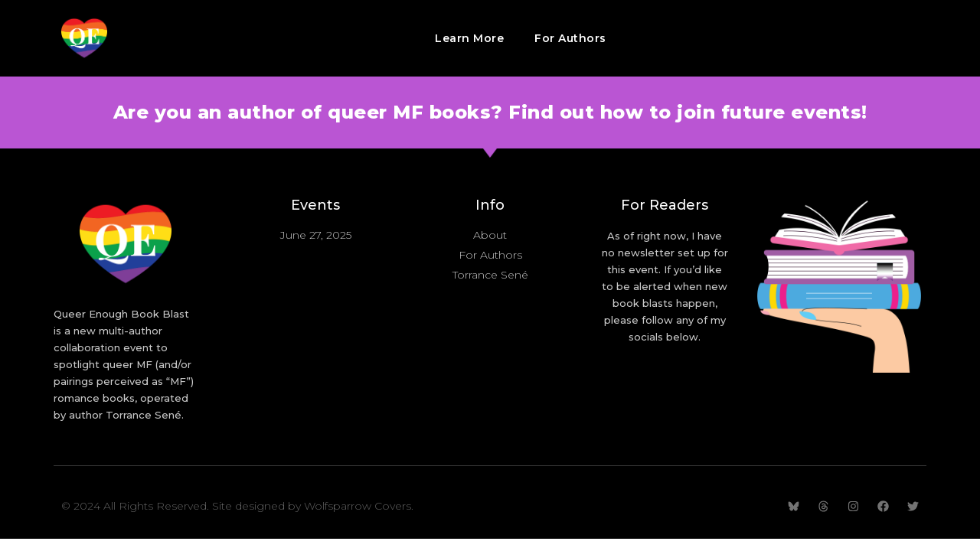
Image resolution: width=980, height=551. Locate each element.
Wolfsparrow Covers (358, 506)
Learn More (469, 38)
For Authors (570, 38)
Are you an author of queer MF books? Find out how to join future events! (490, 112)
